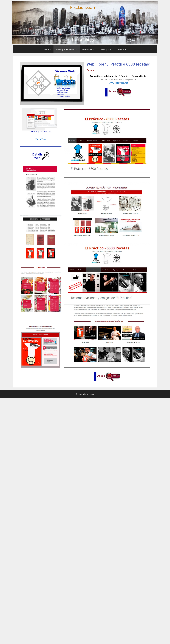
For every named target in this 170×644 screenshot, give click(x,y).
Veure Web (40, 139)
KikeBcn (47, 49)
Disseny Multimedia (68, 49)
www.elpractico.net (118, 83)
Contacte (122, 49)
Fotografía (90, 49)
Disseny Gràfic (106, 49)
